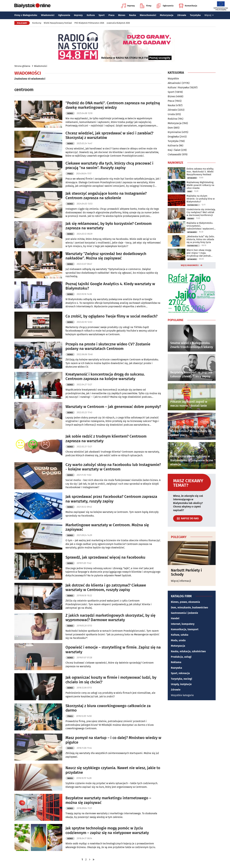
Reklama (176, 662)
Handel (175, 618)
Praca (111, 15)
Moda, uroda (178, 640)
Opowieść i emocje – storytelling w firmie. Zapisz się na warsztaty (113, 650)
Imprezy (128, 6)
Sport (102, 15)
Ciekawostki (175, 154)
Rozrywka (176, 668)
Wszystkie (173, 79)
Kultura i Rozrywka (178, 87)
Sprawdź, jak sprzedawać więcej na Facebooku (105, 557)
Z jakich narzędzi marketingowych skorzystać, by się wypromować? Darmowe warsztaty (110, 618)
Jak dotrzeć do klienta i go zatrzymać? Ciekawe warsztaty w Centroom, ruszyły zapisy (106, 588)
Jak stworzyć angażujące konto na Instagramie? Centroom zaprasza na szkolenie (106, 196)
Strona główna (22, 66)
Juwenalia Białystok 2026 (118, 23)
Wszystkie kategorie (182, 695)
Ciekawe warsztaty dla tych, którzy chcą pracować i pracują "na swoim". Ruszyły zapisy (109, 166)
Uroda (171, 114)
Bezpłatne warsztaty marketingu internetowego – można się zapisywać (108, 800)
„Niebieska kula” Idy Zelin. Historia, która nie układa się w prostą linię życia (201, 239)
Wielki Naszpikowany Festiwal (58, 23)
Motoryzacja (167, 15)
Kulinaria (173, 146)
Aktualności (174, 83)
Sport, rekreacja (180, 673)
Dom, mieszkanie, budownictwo (189, 608)
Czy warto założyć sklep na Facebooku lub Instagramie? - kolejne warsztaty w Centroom (113, 467)
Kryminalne (174, 132)
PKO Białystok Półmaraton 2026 (89, 23)
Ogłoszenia (165, 6)
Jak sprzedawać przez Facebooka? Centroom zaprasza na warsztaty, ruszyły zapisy (111, 499)
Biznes (122, 15)
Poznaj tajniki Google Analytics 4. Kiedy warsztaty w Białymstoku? (110, 286)
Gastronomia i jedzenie (184, 613)
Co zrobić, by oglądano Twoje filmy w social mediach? (111, 316)
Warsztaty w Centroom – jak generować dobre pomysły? (113, 407)
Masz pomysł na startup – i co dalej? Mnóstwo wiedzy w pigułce (113, 740)
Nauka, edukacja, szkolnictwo (188, 651)
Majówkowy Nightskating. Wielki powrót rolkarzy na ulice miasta (200, 185)
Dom (170, 128)
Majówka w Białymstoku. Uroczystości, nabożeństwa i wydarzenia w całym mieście (201, 226)
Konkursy (37, 23)
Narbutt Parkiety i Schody (186, 572)
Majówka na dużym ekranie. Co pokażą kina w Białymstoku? (201, 199)
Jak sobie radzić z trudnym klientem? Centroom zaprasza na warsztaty (106, 439)
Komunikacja (188, 6)
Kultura (91, 15)
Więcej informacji (181, 581)
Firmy (146, 6)
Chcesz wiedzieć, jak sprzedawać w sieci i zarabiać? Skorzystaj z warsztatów (109, 135)
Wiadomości (48, 15)
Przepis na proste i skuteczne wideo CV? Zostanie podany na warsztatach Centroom (108, 346)
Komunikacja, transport (185, 629)
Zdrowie (182, 15)
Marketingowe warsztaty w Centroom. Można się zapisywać (107, 527)
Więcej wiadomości (190, 265)
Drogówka (173, 137)
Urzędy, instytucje (181, 684)
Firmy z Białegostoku (26, 15)
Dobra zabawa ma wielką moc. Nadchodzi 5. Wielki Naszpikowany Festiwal (200, 172)
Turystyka (195, 15)
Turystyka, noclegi (182, 679)
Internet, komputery (183, 624)
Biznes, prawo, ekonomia (185, 602)
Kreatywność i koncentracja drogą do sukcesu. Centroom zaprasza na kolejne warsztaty (105, 377)
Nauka (132, 15)
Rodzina (172, 119)
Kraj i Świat (174, 150)
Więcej (209, 15)
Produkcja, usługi (181, 657)
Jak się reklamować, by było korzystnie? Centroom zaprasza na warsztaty (109, 226)
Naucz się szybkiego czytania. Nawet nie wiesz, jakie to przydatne (113, 770)
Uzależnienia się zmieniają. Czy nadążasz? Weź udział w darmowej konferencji (201, 212)
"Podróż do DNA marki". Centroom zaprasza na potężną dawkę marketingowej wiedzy (113, 105)
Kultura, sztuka (180, 635)
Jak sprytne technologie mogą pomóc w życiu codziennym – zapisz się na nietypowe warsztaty (107, 830)
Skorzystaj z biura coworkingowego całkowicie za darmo (108, 708)
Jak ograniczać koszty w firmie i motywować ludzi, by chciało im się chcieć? (111, 680)
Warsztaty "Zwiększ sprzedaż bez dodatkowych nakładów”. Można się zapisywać (106, 256)
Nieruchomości (148, 15)
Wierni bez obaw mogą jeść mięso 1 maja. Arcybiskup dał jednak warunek (199, 253)
